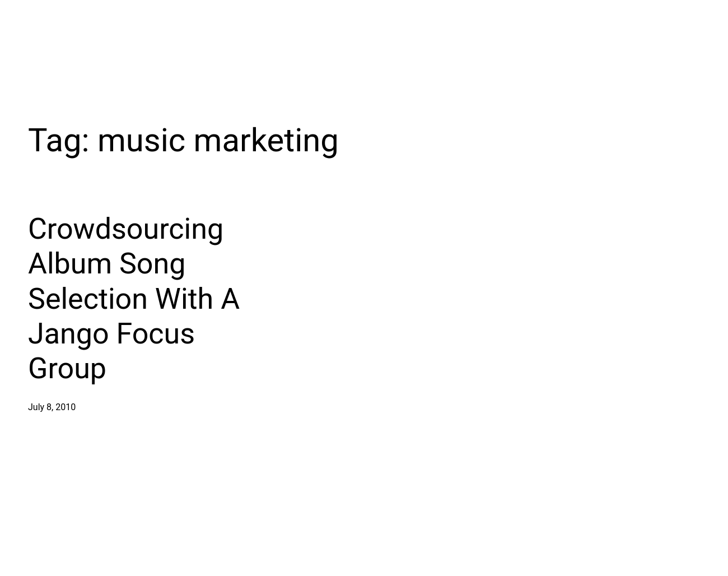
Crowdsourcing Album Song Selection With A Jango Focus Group (134, 299)
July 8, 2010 (52, 407)
